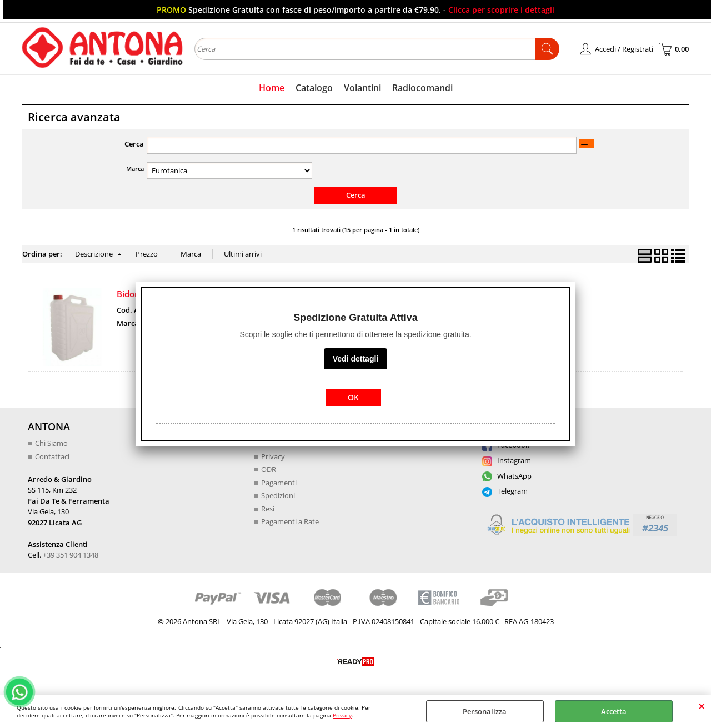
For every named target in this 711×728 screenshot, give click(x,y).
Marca (135, 169)
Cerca (134, 144)
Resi (268, 509)
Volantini (362, 88)
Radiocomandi (422, 88)
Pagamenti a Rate (290, 521)
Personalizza (485, 711)
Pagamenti (279, 483)
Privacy (342, 715)
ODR (269, 469)
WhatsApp (507, 476)
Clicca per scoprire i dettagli (501, 10)
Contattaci (52, 456)
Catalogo (314, 88)
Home (272, 88)
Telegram (505, 491)
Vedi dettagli (355, 359)
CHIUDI (702, 706)
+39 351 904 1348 (71, 555)
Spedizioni (278, 495)
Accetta (614, 711)
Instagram (507, 460)
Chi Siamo (51, 443)
